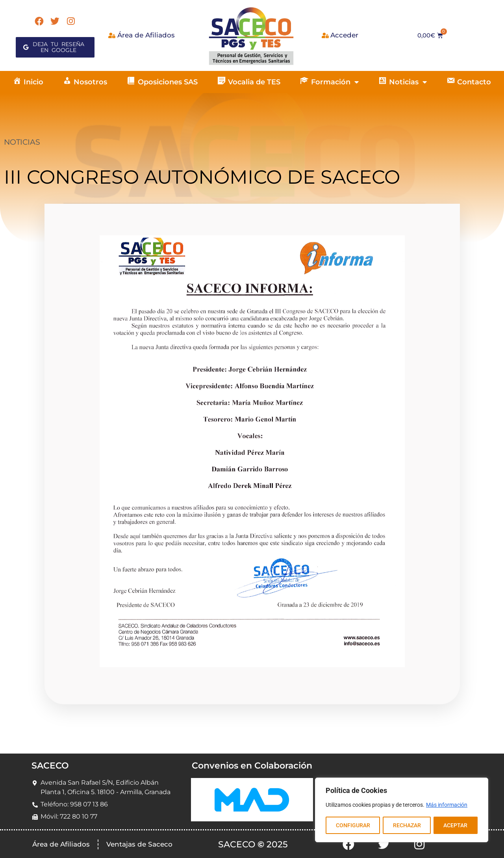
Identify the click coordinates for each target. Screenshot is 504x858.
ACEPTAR (456, 825)
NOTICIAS (22, 142)
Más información (447, 806)
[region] (402, 810)
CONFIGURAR (353, 825)
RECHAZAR (407, 825)
